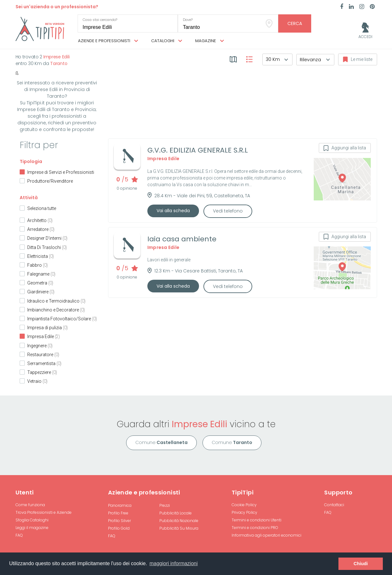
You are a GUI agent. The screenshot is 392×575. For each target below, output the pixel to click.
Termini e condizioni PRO (255, 528)
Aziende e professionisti (108, 41)
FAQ (19, 535)
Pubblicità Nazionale (179, 521)
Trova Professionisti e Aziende (44, 512)
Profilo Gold (119, 528)
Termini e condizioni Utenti (257, 520)
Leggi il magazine (32, 528)
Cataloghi (167, 41)
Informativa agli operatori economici (267, 535)
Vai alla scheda (173, 211)
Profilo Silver (119, 521)
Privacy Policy (244, 512)
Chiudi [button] (361, 564)
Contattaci (334, 505)
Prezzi (165, 505)
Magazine (210, 41)
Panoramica (120, 505)
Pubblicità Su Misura (179, 528)
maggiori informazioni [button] (174, 563)
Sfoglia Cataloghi (32, 520)
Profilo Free (118, 513)
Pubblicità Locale (176, 513)
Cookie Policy (244, 505)
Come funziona (30, 505)
